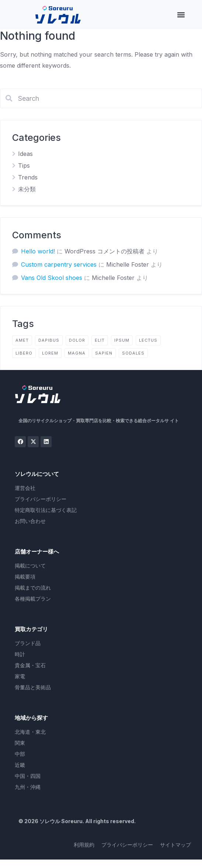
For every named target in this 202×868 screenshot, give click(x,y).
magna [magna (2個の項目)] (77, 353)
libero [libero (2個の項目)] (24, 353)
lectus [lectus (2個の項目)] (148, 340)
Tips (24, 166)
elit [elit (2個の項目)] (100, 340)
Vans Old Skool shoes (52, 278)
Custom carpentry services (59, 264)
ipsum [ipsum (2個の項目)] (122, 340)
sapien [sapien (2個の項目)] (104, 353)
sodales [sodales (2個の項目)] (133, 353)
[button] (181, 15)
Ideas (25, 154)
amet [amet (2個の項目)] (22, 340)
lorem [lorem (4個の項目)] (50, 353)
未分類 (27, 189)
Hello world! (38, 251)
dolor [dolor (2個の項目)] (77, 340)
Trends (28, 177)
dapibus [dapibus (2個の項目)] (49, 340)
